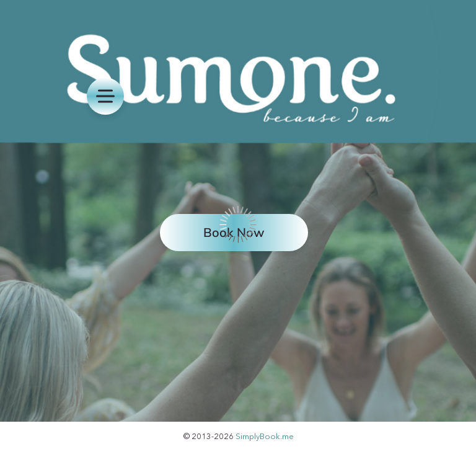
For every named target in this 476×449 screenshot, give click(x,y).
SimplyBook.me (265, 436)
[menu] (105, 96)
